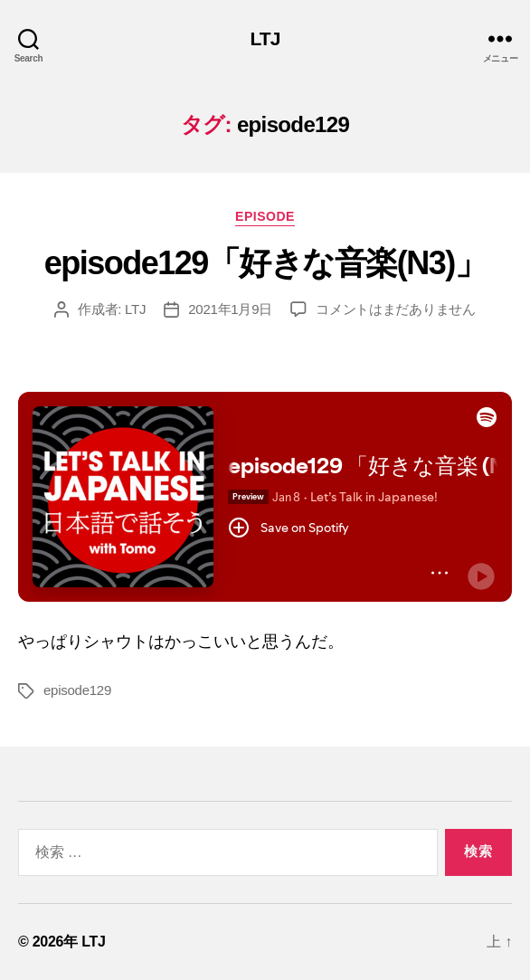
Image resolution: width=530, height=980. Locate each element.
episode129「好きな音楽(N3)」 (265, 263)
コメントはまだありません (396, 309)
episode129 (77, 690)
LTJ (265, 38)
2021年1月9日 (230, 309)
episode (265, 216)
